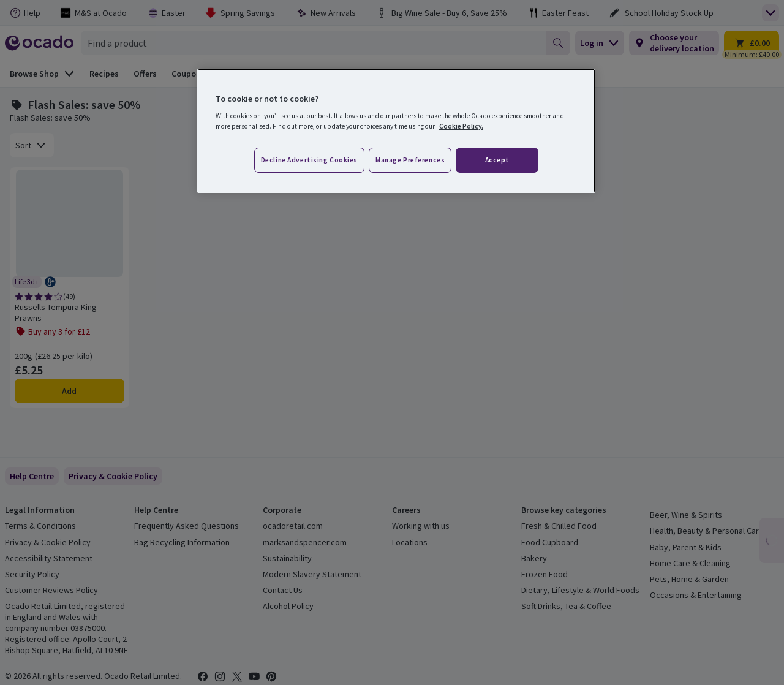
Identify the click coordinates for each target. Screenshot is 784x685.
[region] (396, 131)
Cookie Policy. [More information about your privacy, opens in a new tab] (461, 126)
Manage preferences (410, 160)
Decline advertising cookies (309, 160)
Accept (497, 160)
